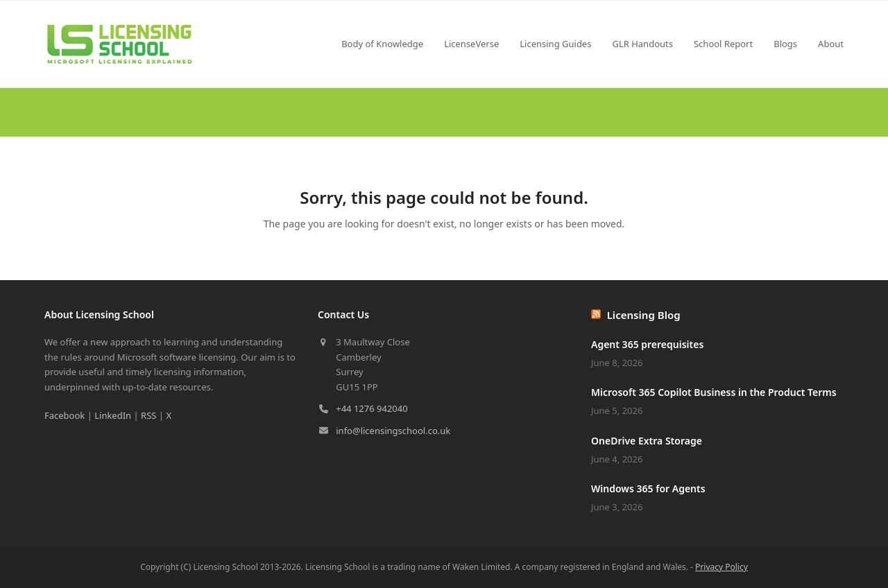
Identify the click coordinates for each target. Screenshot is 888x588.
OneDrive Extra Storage (647, 441)
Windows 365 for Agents (648, 488)
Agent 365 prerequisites (647, 344)
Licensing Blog (644, 315)
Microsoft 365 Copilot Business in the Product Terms (714, 392)
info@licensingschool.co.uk (393, 431)
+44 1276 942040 (372, 408)
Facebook (65, 415)
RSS (148, 415)
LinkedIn (113, 415)
